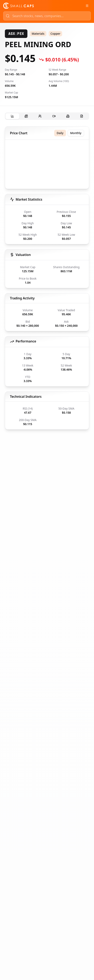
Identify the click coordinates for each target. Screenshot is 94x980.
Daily (60, 133)
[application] (47, 165)
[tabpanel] (47, 278)
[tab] (12, 116)
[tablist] (47, 116)
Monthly (76, 133)
